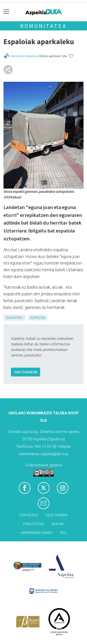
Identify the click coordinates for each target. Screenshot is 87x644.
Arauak (58, 524)
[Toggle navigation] (6, 12)
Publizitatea (34, 524)
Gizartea (14, 318)
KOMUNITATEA (44, 26)
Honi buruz (29, 515)
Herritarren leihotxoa (24, 56)
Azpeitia (38, 318)
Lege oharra (57, 515)
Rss (63, 533)
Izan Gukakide (26, 372)
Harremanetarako (37, 533)
